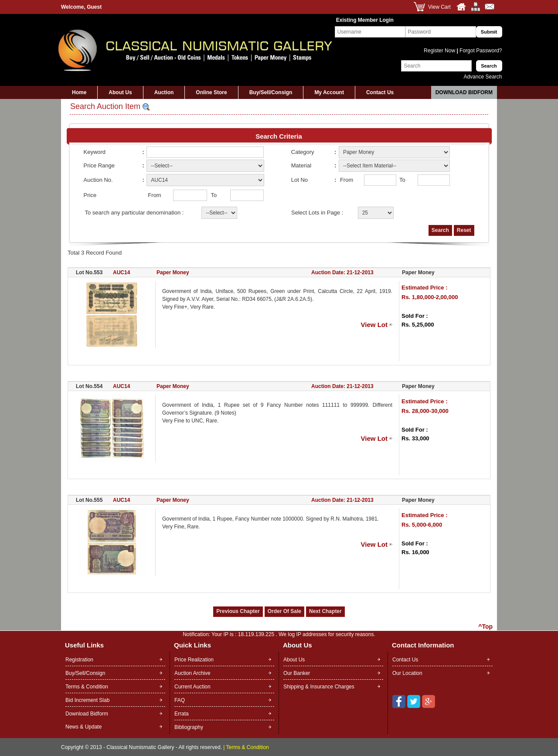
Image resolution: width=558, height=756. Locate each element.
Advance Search (483, 77)
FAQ (180, 700)
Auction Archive (192, 673)
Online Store (211, 92)
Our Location (407, 673)
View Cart (439, 7)
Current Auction (192, 687)
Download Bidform (464, 92)
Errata (182, 714)
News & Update (83, 727)
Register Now (440, 51)
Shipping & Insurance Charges (319, 687)
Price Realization (194, 660)
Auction (164, 92)
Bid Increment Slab (87, 700)
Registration (79, 660)
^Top (485, 627)
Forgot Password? (480, 51)
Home (79, 92)
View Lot (374, 325)
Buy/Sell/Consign (271, 92)
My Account (329, 92)
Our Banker (297, 673)
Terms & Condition (87, 687)
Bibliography (189, 727)
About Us (120, 92)
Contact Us (380, 92)
